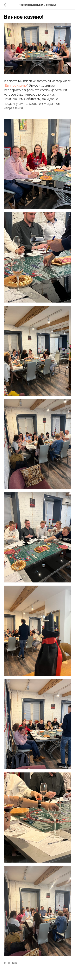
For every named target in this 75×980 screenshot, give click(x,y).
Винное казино (16, 85)
